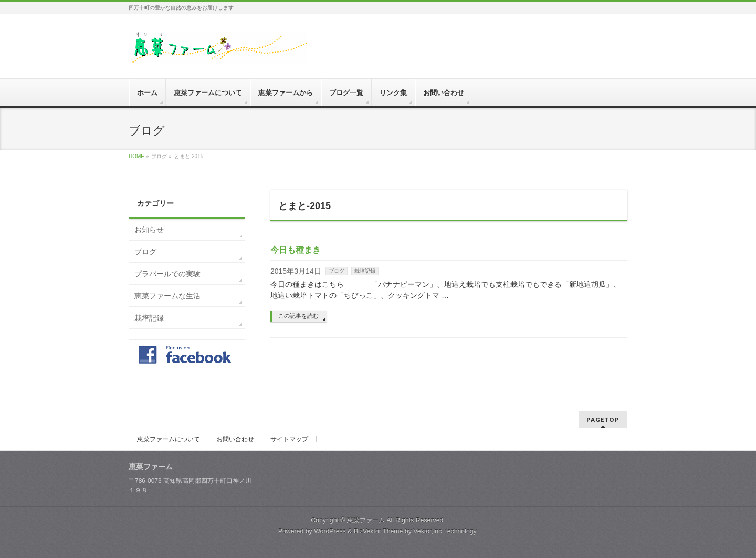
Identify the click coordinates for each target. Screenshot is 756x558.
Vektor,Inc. (428, 531)
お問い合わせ (235, 439)
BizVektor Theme (379, 531)
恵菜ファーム (366, 520)
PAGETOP (603, 420)
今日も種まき (296, 250)
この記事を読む (298, 316)
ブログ (337, 271)
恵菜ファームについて (169, 439)
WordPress (330, 531)
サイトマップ (289, 439)
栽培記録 (365, 271)
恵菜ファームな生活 (167, 296)
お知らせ (149, 230)
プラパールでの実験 (167, 274)
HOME (136, 156)
